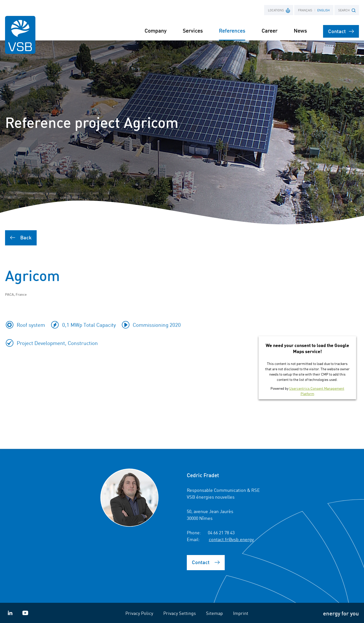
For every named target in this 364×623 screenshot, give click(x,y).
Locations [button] (279, 10)
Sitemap (214, 613)
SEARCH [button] (347, 10)
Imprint (241, 613)
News (300, 30)
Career (270, 30)
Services (193, 30)
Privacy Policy (139, 613)
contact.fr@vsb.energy (231, 539)
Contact (341, 31)
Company (156, 30)
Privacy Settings (180, 613)
